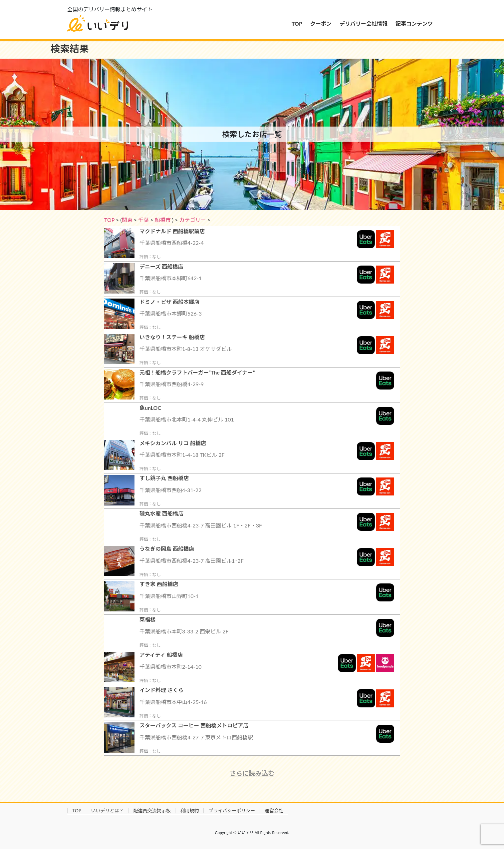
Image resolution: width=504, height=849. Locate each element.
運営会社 (274, 811)
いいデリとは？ (107, 811)
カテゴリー (193, 220)
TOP (109, 220)
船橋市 (163, 220)
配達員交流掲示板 (152, 811)
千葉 (143, 220)
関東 (127, 220)
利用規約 (189, 811)
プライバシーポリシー (232, 811)
